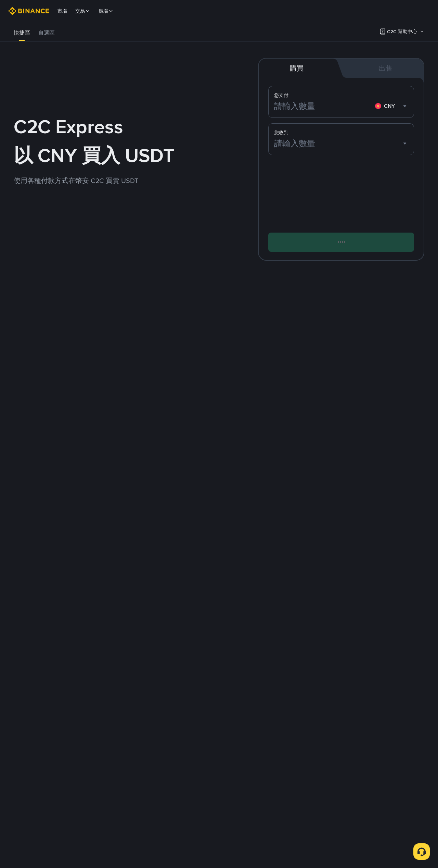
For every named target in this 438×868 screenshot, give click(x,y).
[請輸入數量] (323, 106)
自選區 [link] (47, 33)
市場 (62, 11)
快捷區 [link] (22, 33)
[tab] (22, 33)
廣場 (106, 11)
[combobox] (392, 106)
